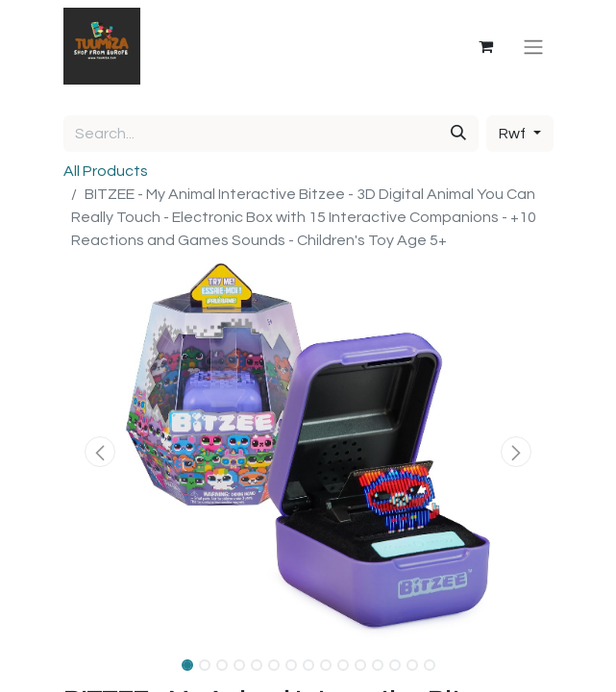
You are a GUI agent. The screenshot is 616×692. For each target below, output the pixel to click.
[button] (100, 452)
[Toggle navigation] (533, 46)
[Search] (458, 134)
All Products (106, 171)
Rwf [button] (514, 134)
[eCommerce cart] (486, 46)
